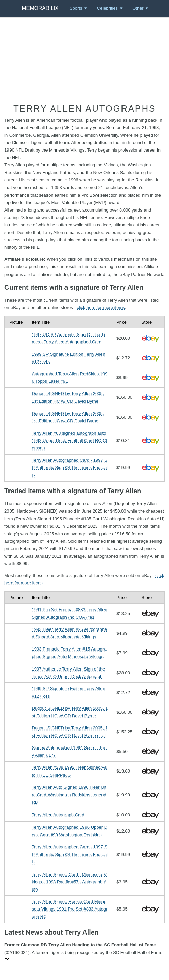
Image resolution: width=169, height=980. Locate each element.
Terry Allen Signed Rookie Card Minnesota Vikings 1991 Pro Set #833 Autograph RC (69, 909)
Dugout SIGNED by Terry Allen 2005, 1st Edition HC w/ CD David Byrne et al (70, 732)
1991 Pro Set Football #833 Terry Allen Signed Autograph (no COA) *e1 (69, 613)
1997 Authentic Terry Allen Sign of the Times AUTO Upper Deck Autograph (68, 673)
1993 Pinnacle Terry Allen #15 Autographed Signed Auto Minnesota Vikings (69, 653)
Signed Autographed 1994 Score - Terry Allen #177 (69, 751)
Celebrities (107, 8)
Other (138, 8)
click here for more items (101, 308)
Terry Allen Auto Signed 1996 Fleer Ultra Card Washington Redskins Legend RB (69, 795)
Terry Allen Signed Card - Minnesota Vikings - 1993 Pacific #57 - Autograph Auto (69, 882)
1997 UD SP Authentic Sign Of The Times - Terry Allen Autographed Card (68, 338)
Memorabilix (40, 8)
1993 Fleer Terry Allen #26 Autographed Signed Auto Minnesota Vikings (69, 633)
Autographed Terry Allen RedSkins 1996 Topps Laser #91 (69, 377)
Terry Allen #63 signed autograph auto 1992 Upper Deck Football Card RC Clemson (69, 441)
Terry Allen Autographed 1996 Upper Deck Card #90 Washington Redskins (69, 831)
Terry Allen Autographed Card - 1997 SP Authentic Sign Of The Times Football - (70, 468)
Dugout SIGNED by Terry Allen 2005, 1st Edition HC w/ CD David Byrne (68, 397)
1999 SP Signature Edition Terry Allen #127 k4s (68, 358)
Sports (76, 8)
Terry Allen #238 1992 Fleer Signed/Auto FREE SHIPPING (69, 771)
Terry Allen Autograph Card (58, 815)
